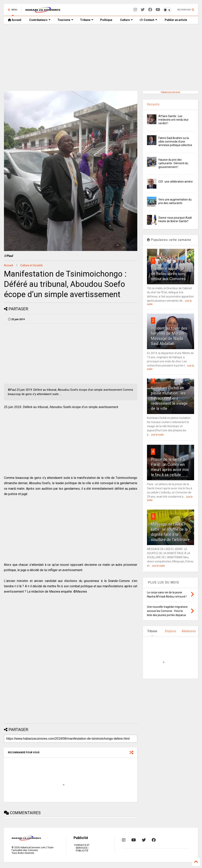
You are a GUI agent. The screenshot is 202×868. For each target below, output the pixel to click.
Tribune (87, 20)
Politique (106, 20)
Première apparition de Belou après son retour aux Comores (168, 274)
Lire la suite (157, 435)
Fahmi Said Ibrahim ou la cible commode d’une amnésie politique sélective (175, 142)
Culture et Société (31, 265)
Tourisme (65, 20)
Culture (126, 20)
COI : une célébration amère (176, 182)
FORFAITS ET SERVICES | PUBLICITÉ (82, 848)
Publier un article (176, 20)
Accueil (15, 20)
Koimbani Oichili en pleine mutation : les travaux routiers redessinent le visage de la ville (169, 398)
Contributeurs (40, 20)
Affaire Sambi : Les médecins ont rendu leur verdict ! (173, 120)
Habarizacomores (171, 92)
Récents (153, 104)
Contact (148, 20)
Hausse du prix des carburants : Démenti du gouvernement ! (173, 163)
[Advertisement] (101, 57)
